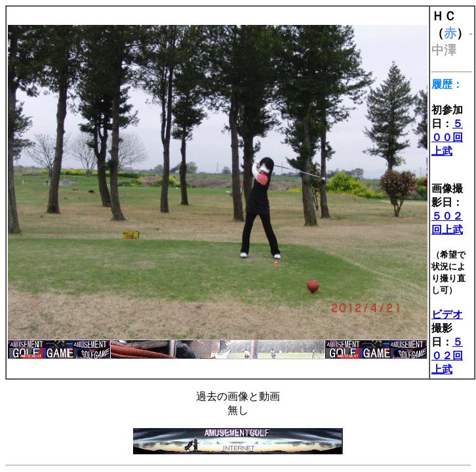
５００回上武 (447, 137)
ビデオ (447, 314)
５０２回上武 (447, 356)
